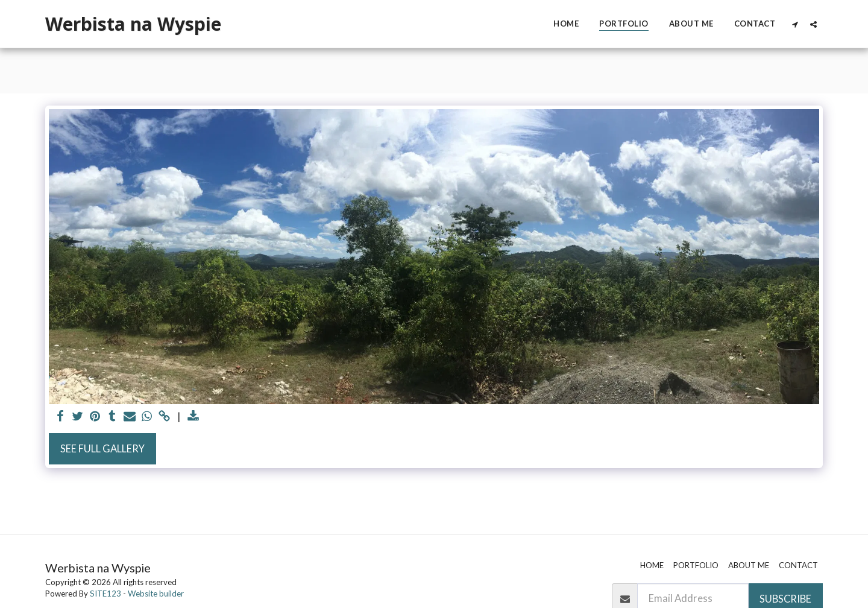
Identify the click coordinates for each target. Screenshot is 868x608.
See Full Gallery (102, 449)
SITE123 (105, 594)
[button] (795, 24)
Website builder (156, 594)
